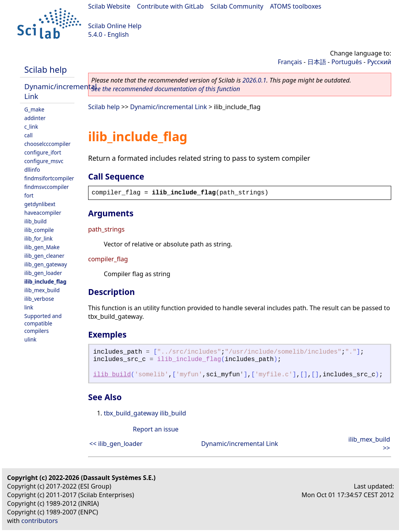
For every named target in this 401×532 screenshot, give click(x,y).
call (28, 135)
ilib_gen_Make (42, 247)
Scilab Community (237, 6)
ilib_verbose (39, 299)
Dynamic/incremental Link (168, 107)
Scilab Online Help (115, 26)
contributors (40, 521)
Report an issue (155, 429)
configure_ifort (43, 152)
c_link (31, 127)
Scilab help (46, 69)
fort (29, 195)
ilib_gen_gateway (46, 264)
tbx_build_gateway (131, 413)
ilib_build (35, 221)
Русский (379, 62)
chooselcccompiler (47, 144)
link (29, 307)
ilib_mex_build (42, 290)
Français (290, 62)
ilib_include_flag (45, 281)
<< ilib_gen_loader (116, 444)
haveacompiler (43, 213)
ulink (30, 339)
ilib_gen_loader (43, 273)
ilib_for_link (38, 238)
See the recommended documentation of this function (166, 89)
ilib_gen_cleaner (44, 256)
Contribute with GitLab (170, 6)
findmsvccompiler (47, 187)
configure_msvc (44, 161)
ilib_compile (39, 230)
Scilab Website (109, 6)
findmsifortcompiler (49, 178)
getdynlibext (40, 204)
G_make (34, 109)
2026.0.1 (254, 80)
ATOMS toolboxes (296, 6)
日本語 (317, 62)
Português (347, 62)
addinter (35, 118)
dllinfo (32, 170)
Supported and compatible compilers (43, 323)
